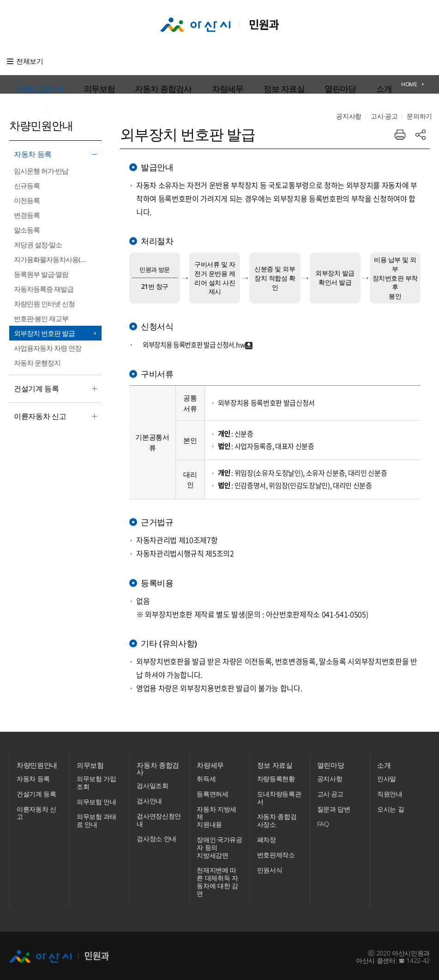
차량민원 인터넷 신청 (44, 304)
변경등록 (27, 215)
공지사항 (349, 61)
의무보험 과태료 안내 (96, 818)
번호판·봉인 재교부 (41, 318)
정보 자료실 (236, 61)
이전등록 (27, 200)
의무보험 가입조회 (96, 780)
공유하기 (421, 126)
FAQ (323, 822)
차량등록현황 (276, 776)
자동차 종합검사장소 (277, 818)
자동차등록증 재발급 (44, 289)
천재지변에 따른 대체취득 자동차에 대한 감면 (217, 879)
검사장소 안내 (156, 837)
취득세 (206, 776)
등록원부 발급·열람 (41, 274)
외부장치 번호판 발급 (44, 333)
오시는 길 (391, 807)
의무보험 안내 (96, 799)
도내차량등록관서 (279, 795)
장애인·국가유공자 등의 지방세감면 (219, 845)
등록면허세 (212, 792)
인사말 (387, 776)
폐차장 (267, 837)
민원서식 (270, 868)
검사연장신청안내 (159, 818)
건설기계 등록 (53, 389)
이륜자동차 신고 (53, 417)
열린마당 (274, 61)
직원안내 (390, 792)
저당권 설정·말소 (38, 245)
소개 (301, 61)
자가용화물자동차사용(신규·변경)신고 (58, 259)
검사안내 (149, 799)
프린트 (400, 126)
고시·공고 (384, 61)
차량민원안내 (69, 61)
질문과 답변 (334, 807)
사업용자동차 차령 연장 (48, 348)
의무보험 (109, 61)
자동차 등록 (53, 155)
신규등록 (27, 185)
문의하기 (419, 61)
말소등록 (27, 230)
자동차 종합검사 (153, 61)
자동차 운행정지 (37, 363)
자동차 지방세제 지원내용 (216, 815)
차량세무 (198, 61)
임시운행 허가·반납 (41, 171)
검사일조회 (152, 784)
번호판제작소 (276, 852)
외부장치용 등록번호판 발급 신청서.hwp (198, 335)
